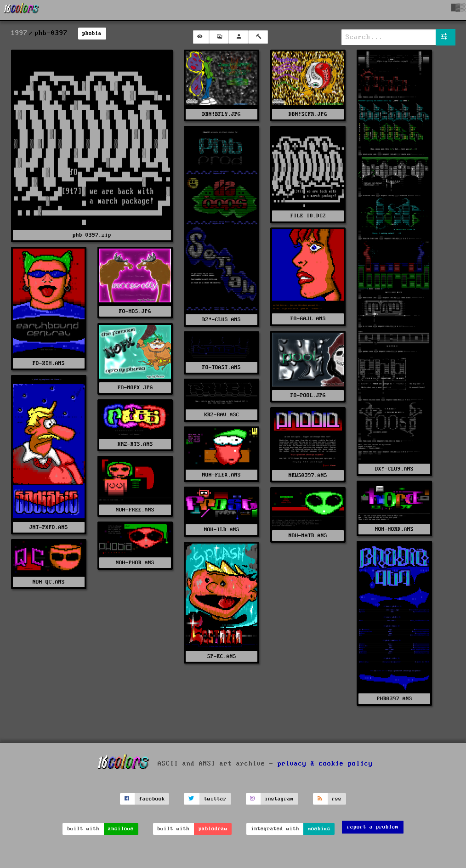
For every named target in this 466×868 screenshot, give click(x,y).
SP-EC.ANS (222, 656)
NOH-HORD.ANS (394, 529)
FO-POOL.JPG (308, 395)
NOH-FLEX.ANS (222, 475)
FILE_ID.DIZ (308, 216)
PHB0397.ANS (395, 699)
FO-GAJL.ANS (308, 319)
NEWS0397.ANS (308, 475)
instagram (279, 799)
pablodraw (213, 829)
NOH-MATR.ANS (308, 536)
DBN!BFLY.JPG (222, 114)
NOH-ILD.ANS (222, 530)
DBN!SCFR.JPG (308, 114)
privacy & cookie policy (325, 764)
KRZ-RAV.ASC (222, 415)
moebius (319, 829)
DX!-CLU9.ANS (394, 469)
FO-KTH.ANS (49, 363)
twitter (215, 799)
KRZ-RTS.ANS (135, 444)
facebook (152, 799)
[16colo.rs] (22, 10)
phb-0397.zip (92, 235)
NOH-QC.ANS (49, 582)
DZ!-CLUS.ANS (222, 320)
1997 (19, 33)
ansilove (121, 829)
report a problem (373, 827)
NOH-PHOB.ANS (135, 563)
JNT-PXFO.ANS (49, 527)
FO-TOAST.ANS (222, 367)
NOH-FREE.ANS (135, 510)
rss (337, 799)
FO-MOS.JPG (135, 311)
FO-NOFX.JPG (135, 388)
